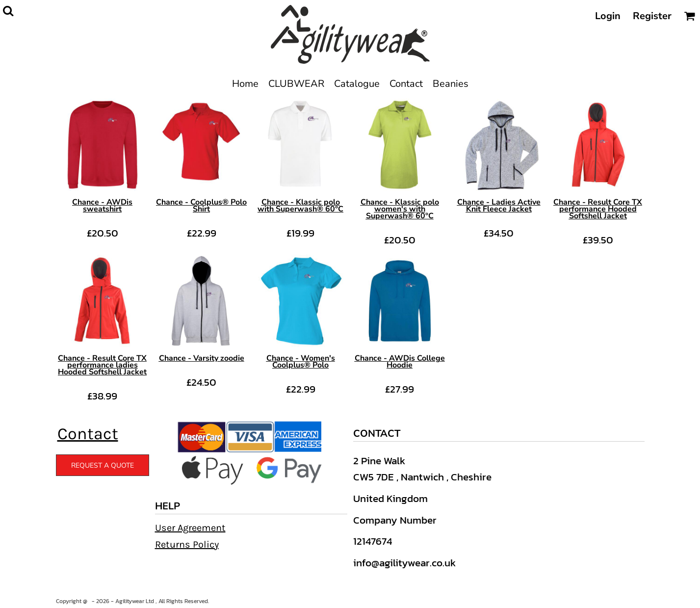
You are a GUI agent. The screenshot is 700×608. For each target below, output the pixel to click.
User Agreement (190, 528)
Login (608, 16)
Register (652, 16)
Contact (88, 434)
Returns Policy (187, 544)
